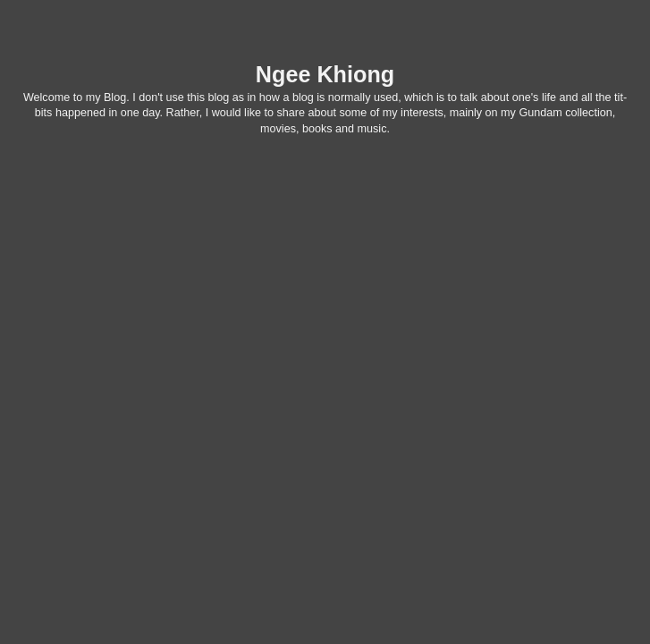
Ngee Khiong (325, 74)
